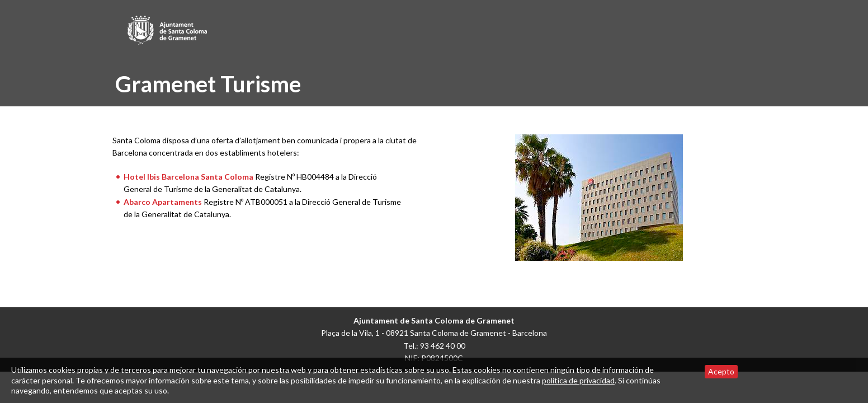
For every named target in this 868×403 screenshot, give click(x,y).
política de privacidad (578, 380)
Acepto (721, 371)
